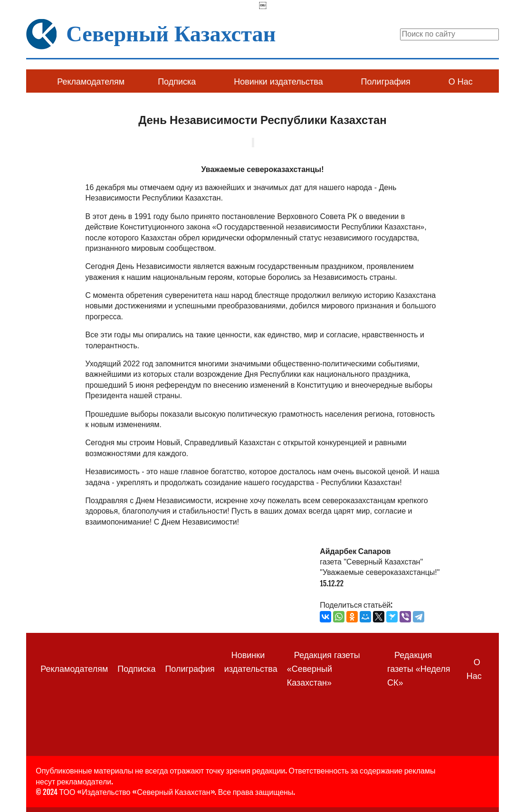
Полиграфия (386, 82)
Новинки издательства (278, 82)
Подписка (177, 82)
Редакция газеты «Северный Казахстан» (324, 669)
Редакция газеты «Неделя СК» (419, 669)
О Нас (461, 82)
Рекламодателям (91, 82)
